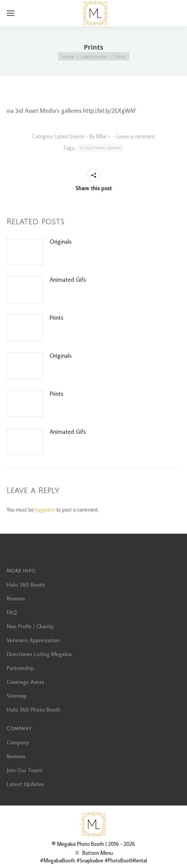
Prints (56, 318)
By (98, 136)
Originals (61, 242)
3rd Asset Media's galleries (100, 148)
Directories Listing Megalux (39, 654)
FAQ (12, 612)
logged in (45, 510)
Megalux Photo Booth (80, 844)
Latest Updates (25, 784)
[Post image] (25, 252)
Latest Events (70, 136)
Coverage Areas (25, 682)
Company (18, 742)
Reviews (16, 599)
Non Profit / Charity (30, 626)
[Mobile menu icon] (11, 13)
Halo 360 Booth (26, 585)
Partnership (20, 668)
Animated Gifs (68, 280)
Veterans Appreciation (33, 640)
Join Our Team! (25, 770)
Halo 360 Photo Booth (34, 710)
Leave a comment (136, 136)
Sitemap (17, 696)
